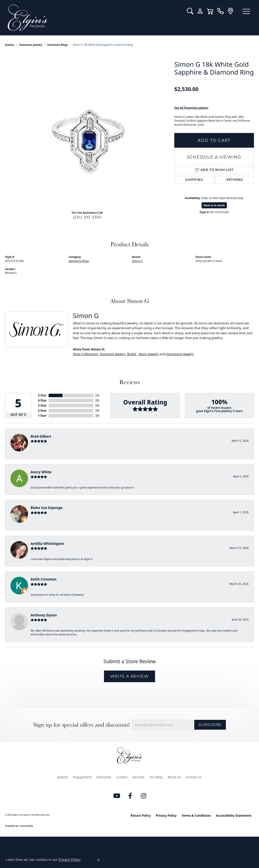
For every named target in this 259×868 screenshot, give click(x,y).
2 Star (42, 410)
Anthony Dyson (44, 615)
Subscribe (210, 725)
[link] (220, 11)
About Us (174, 777)
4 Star (42, 400)
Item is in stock (214, 205)
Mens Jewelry (149, 354)
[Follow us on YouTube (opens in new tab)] (117, 796)
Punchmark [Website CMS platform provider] (26, 826)
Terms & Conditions (196, 816)
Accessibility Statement (234, 816)
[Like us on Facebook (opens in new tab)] (130, 796)
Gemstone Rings (58, 45)
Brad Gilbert (41, 436)
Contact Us (194, 777)
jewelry (10, 45)
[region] (87, 131)
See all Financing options (191, 108)
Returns (235, 180)
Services (138, 777)
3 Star (42, 405)
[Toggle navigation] (246, 11)
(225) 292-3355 (87, 217)
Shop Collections (85, 354)
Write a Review (129, 676)
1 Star (42, 416)
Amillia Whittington (47, 543)
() (97, 395)
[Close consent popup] (98, 860)
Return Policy (141, 816)
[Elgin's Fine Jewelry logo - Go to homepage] (93, 18)
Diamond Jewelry (113, 354)
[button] (190, 11)
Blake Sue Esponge (47, 508)
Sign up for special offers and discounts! (81, 725)
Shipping (194, 180)
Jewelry (63, 777)
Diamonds (104, 777)
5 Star (42, 395)
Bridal (132, 354)
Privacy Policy (166, 816)
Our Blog (156, 777)
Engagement (82, 777)
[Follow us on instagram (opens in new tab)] (144, 796)
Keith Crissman (44, 579)
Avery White (41, 472)
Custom (122, 777)
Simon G (137, 261)
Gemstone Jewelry (31, 45)
